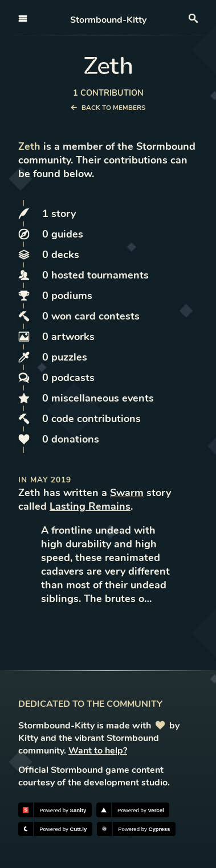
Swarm (127, 493)
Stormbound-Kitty (108, 20)
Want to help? (98, 751)
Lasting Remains (90, 506)
